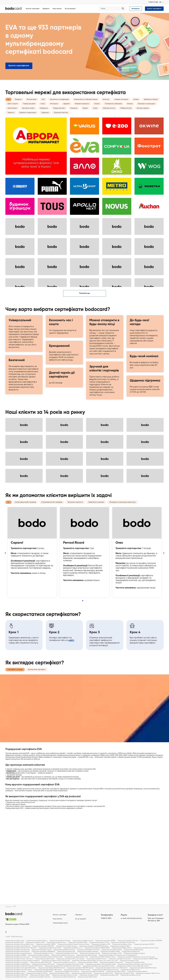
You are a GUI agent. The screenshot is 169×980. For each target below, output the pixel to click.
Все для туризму (143, 114)
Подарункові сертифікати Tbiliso (135, 962)
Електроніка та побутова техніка (86, 105)
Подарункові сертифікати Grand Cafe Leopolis (56, 961)
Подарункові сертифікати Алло (130, 970)
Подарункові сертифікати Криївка (87, 955)
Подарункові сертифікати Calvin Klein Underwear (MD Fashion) (24, 966)
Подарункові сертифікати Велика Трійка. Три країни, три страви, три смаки (95, 961)
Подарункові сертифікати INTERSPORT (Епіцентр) (94, 946)
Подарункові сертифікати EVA (66, 952)
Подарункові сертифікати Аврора (16, 972)
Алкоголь (106, 105)
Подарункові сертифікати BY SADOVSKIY (40, 972)
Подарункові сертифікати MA (131, 952)
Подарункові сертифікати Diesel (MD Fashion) (143, 968)
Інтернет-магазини (121, 105)
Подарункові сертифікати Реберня (39, 955)
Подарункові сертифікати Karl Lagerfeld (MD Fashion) (99, 966)
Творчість (11, 118)
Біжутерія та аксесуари (146, 109)
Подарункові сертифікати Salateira (88, 952)
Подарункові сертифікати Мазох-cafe (76, 957)
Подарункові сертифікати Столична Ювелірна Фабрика (23, 961)
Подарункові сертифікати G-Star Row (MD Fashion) (21, 968)
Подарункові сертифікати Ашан (56, 943)
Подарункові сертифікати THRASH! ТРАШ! (145, 959)
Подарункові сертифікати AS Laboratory (67, 972)
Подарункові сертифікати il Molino (112, 950)
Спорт (43, 109)
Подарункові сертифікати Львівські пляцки (102, 957)
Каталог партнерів (33, 9)
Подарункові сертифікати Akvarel (90, 953)
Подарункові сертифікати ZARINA (105, 941)
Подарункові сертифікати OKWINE (16, 955)
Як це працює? (70, 9)
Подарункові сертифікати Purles (116, 972)
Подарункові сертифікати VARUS (88, 962)
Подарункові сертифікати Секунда (60, 941)
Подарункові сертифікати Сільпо (122, 944)
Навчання (74, 114)
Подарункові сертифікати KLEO (89, 975)
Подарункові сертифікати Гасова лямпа (18, 957)
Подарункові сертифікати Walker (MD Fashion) (48, 970)
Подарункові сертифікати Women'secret (18, 952)
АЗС (43, 105)
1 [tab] (83, 698)
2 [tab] (84, 698)
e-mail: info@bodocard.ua (131, 918)
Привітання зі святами (96, 600)
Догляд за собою (28, 114)
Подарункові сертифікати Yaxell (124, 973)
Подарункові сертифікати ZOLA (88, 977)
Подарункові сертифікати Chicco (44, 953)
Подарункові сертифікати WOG (35, 943)
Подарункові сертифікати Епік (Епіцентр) (18, 950)
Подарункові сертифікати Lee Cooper (50, 948)
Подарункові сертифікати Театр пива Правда (70, 959)
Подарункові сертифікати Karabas (128, 941)
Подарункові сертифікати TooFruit (59, 973)
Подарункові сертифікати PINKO (110, 952)
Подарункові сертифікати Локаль (97, 959)
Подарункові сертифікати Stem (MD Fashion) (77, 970)
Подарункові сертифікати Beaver (137, 972)
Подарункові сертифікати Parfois (122, 948)
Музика (85, 114)
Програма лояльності (75, 600)
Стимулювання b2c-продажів (52, 600)
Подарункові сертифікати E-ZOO (112, 953)
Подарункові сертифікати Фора (133, 950)
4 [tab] (87, 698)
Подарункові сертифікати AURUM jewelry (18, 964)
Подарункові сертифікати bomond (83, 941)
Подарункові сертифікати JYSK (101, 944)
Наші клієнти (57, 9)
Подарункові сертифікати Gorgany (134, 953)
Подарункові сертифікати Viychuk (131, 975)
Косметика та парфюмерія (59, 105)
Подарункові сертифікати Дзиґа (45, 959)
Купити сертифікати (154, 9)
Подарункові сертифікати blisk (109, 975)
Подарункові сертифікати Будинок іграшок (106, 970)
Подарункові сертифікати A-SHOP (37, 973)
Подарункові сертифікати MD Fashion (43, 964)
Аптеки (136, 105)
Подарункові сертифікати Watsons (37, 941)
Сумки (95, 114)
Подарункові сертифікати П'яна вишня (63, 955)
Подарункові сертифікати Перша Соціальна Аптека (74, 944)
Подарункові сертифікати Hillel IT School (148, 973)
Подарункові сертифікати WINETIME (151, 941)
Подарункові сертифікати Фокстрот (64, 950)
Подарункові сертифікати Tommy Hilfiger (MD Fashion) (133, 966)
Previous (5, 650)
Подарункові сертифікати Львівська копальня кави (47, 957)
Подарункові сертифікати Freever (82, 973)
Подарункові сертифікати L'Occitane (88, 950)
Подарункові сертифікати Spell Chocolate (65, 975)
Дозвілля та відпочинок (28, 118)
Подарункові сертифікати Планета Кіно (123, 943)
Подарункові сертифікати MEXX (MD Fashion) (51, 968)
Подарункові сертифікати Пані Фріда (17, 962)
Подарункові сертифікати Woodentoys (64, 977)
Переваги (46, 9)
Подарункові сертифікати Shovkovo (40, 977)
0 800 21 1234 (153, 2)
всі (9, 105)
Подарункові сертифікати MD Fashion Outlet (70, 964)
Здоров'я (66, 109)
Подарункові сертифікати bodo (15, 941)
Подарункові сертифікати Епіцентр (67, 946)
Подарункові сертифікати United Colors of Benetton (21, 948)
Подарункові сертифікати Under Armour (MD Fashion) (112, 968)
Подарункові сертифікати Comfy (99, 943)
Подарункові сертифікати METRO (46, 944)
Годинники (45, 118)
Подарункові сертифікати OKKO (78, 943)
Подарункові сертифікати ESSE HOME (17, 975)
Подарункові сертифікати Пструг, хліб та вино (19, 959)
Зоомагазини (12, 114)
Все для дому (32, 105)
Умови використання (60, 923)
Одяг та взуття (13, 109)
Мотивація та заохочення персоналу (122, 600)
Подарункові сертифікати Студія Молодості (18, 953)
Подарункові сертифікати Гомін (129, 961)
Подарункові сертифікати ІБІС (14, 943)
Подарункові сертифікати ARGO (120, 946)
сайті (71, 732)
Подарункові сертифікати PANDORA (43, 946)
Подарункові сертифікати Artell (103, 973)
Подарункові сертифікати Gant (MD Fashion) (19, 970)
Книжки (97, 109)
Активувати (136, 9)
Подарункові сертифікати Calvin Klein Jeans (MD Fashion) (135, 964)
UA (160, 2)
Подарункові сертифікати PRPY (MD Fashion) (80, 968)
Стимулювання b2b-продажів (25, 600)
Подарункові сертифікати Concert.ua (65, 962)
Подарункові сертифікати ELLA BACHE (93, 972)
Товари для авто (59, 114)
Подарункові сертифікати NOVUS (144, 944)
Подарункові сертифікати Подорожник (111, 962)
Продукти (18, 105)
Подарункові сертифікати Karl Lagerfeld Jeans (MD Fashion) (63, 966)
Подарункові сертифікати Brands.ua (16, 977)
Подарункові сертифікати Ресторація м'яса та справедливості (118, 955)
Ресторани (54, 109)
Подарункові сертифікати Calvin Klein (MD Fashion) (101, 964)
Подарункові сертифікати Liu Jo (73, 948)
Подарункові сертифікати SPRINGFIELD (43, 952)
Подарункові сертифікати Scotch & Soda (146, 948)
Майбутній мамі (126, 114)
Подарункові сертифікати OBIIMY (40, 975)
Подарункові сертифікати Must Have (67, 953)
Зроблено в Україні (151, 105)
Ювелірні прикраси (82, 109)
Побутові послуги (109, 114)
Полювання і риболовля (113, 109)
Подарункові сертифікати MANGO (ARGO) (97, 948)
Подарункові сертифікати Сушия (42, 950)
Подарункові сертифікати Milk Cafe (41, 962)
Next (164, 650)
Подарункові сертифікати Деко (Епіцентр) (18, 946)
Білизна (130, 109)
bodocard (8, 907)
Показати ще (84, 391)
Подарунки (44, 114)
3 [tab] (86, 698)
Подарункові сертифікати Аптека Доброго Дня (20, 944)
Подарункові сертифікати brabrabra (120, 959)
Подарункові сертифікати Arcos (15, 973)
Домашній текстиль (61, 118)
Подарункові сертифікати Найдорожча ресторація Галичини (136, 957)
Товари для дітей (29, 109)
